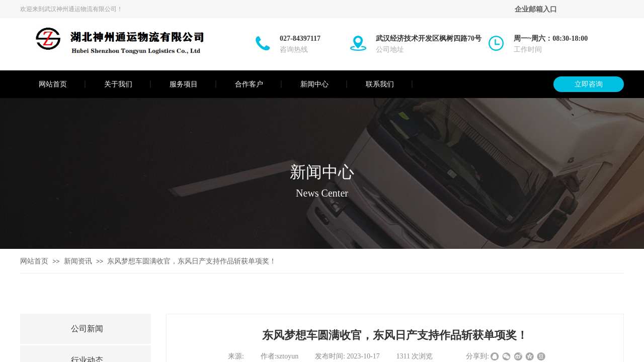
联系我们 (380, 84)
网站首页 (53, 84)
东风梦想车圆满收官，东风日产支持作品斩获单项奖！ (192, 261)
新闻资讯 (78, 261)
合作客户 (249, 84)
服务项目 (184, 84)
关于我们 (118, 84)
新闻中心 (314, 84)
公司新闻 (87, 329)
